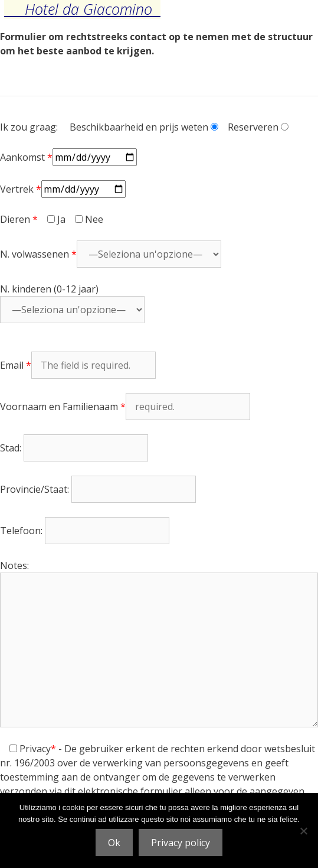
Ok (114, 843)
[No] (303, 831)
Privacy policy (181, 843)
